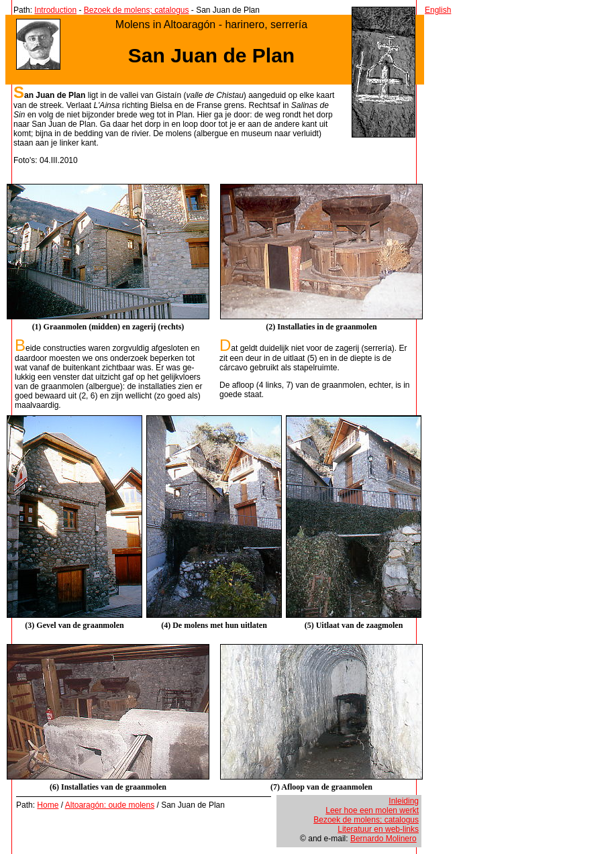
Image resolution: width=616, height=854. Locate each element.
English (438, 10)
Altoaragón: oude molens (110, 805)
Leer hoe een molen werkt (372, 810)
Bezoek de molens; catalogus (137, 10)
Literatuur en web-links (378, 829)
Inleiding (404, 801)
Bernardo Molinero (383, 839)
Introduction (55, 10)
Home (48, 805)
